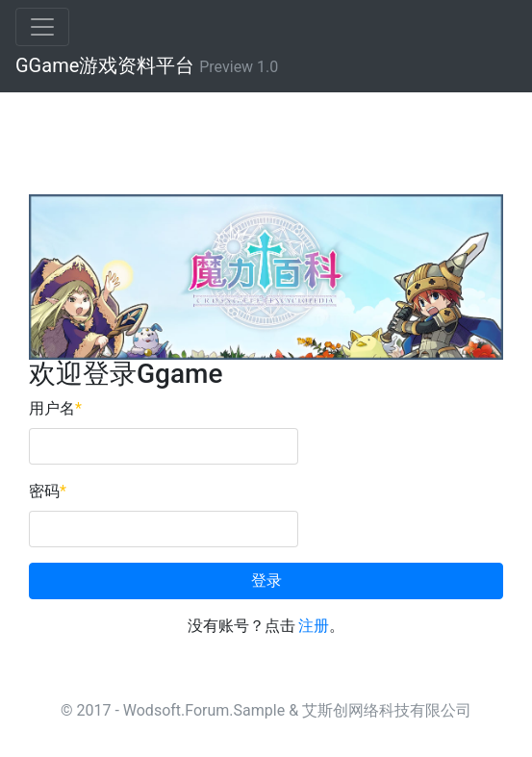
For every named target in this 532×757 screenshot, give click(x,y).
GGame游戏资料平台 (147, 65)
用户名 (55, 408)
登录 (266, 580)
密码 (48, 491)
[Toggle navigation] (42, 27)
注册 (314, 626)
